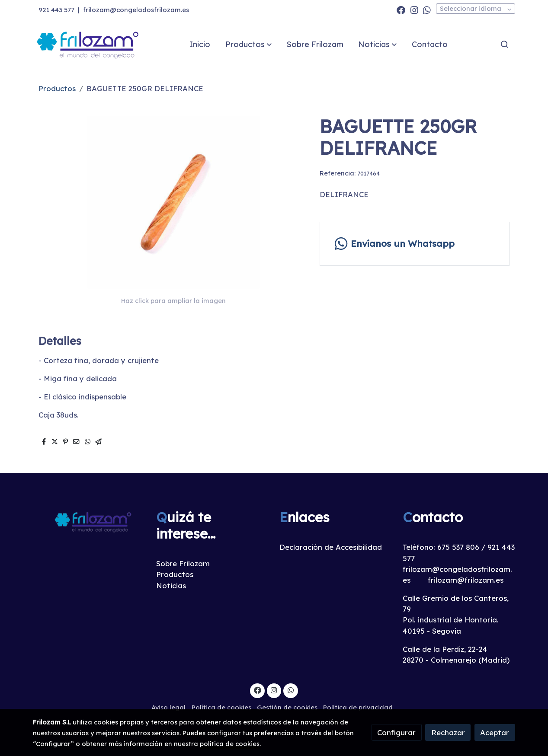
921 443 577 (56, 10)
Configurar (396, 732)
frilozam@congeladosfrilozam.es (136, 10)
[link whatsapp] (427, 10)
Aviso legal (168, 707)
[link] (88, 44)
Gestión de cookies (287, 707)
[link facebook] (401, 10)
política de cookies (230, 744)
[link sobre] (89, 522)
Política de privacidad (358, 707)
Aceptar (495, 732)
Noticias (171, 585)
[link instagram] (414, 10)
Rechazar (448, 732)
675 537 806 (458, 547)
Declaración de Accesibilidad (331, 547)
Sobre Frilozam (183, 563)
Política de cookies (221, 707)
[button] (248, 44)
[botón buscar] (504, 44)
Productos (57, 88)
